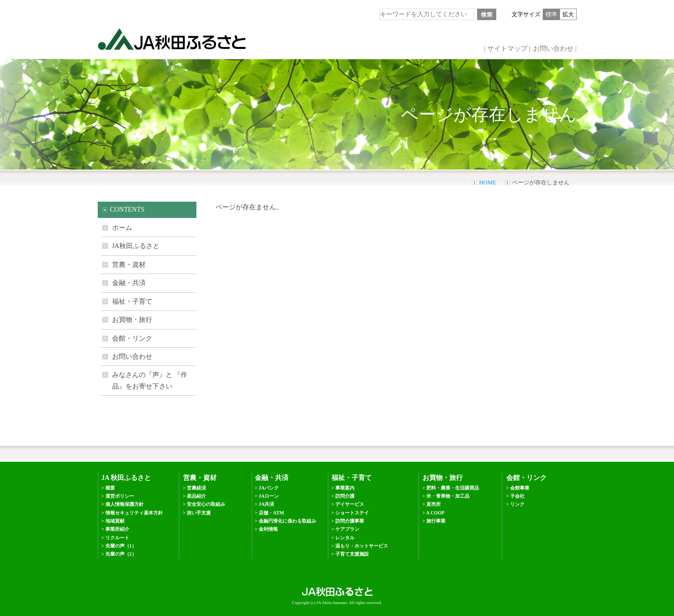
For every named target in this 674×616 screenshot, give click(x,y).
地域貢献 (115, 521)
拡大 (568, 14)
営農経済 (196, 488)
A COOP (435, 513)
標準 (551, 14)
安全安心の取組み (206, 504)
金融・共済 (129, 283)
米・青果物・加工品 (448, 496)
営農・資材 (129, 265)
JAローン (269, 496)
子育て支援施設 (352, 554)
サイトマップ (507, 49)
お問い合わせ (553, 49)
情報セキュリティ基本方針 (134, 513)
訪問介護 (345, 496)
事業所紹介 (117, 529)
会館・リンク (132, 338)
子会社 (517, 496)
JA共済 (266, 504)
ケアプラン (347, 529)
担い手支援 (199, 513)
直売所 (434, 504)
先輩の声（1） (121, 546)
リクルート (117, 538)
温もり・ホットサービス (362, 546)
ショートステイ (352, 513)
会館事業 (520, 488)
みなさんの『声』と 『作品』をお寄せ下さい (150, 380)
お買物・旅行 (132, 320)
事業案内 (345, 488)
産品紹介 (196, 496)
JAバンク (269, 488)
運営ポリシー (120, 496)
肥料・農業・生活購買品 (453, 488)
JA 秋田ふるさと (126, 478)
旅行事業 (436, 521)
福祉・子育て (132, 302)
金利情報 (268, 529)
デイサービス (350, 504)
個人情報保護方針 (125, 504)
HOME (487, 183)
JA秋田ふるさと (136, 246)
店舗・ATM (271, 513)
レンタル (345, 538)
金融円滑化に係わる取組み (287, 521)
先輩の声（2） (121, 554)
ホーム (122, 228)
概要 (110, 488)
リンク (517, 504)
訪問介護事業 (350, 521)
